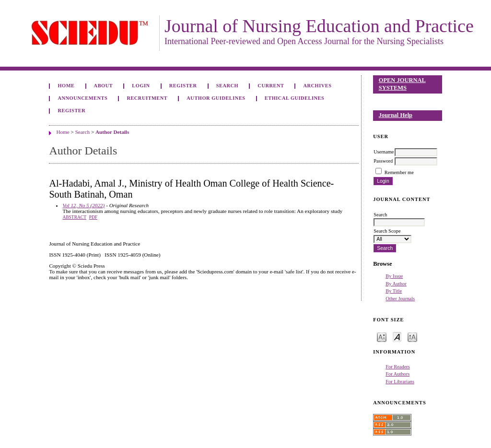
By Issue (394, 276)
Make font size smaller (382, 336)
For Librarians (400, 382)
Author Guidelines (216, 98)
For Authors (397, 374)
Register (183, 86)
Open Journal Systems (402, 84)
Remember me (399, 172)
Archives (318, 86)
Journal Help (396, 115)
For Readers (398, 367)
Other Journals (400, 299)
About (104, 86)
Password (383, 161)
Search (227, 86)
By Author (396, 284)
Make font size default (397, 336)
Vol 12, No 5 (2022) (83, 205)
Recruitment (147, 98)
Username (384, 152)
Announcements (82, 98)
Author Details (112, 132)
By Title (394, 291)
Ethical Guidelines (295, 98)
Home (66, 86)
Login (141, 86)
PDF (93, 217)
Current (271, 86)
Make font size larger (412, 336)
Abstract (74, 217)
